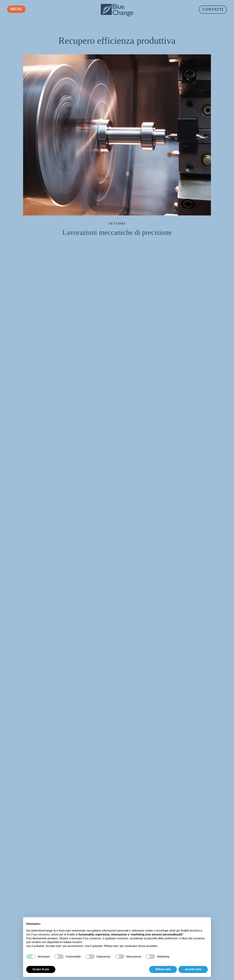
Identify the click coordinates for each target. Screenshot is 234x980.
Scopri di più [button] (41, 969)
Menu (16, 9)
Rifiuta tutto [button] (163, 969)
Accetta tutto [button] (193, 969)
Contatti (213, 9)
